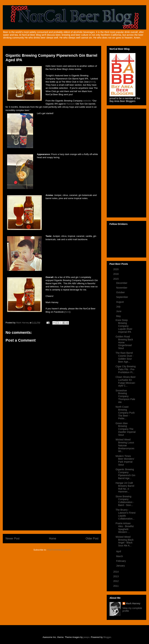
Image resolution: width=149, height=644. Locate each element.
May (119, 316)
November (122, 288)
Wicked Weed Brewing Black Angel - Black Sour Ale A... (125, 541)
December (122, 283)
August (120, 302)
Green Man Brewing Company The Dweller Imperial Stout (126, 429)
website (87, 101)
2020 (116, 269)
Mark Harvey (133, 603)
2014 (116, 572)
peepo (86, 637)
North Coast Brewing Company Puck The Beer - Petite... (125, 413)
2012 (116, 581)
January (121, 566)
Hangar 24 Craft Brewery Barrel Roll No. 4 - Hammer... (125, 487)
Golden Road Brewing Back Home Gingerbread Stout (124, 342)
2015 (116, 279)
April (119, 551)
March (120, 556)
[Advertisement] (52, 476)
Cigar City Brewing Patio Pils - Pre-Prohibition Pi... (126, 369)
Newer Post (13, 538)
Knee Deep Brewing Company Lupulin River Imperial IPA (124, 326)
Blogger (107, 637)
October (121, 292)
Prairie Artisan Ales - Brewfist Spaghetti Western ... (125, 528)
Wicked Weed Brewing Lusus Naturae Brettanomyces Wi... (125, 445)
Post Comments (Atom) (59, 550)
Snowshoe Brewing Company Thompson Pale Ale (125, 396)
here (92, 82)
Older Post (92, 538)
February (121, 561)
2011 (116, 586)
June (119, 311)
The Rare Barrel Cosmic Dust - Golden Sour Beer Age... (124, 357)
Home (53, 538)
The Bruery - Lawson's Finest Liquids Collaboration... (126, 514)
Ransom (71, 104)
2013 (116, 576)
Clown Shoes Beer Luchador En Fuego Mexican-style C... (126, 381)
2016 (116, 274)
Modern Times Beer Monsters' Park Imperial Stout (125, 460)
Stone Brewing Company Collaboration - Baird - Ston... (125, 501)
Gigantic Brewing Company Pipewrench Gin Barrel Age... (125, 474)
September (122, 297)
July (119, 307)
